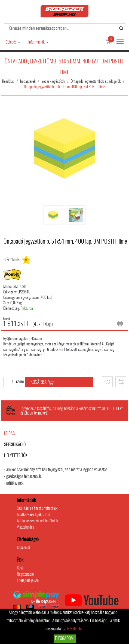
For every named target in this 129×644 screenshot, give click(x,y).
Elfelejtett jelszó (28, 581)
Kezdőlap (8, 82)
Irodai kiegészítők (53, 82)
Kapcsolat (24, 548)
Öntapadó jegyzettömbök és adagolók (96, 82)
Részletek (74, 629)
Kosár (21, 568)
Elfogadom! (65, 639)
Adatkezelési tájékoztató (33, 515)
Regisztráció (25, 574)
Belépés (11, 42)
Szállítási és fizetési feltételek (37, 509)
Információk (36, 42)
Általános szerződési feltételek (37, 521)
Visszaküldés (25, 527)
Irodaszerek (28, 82)
